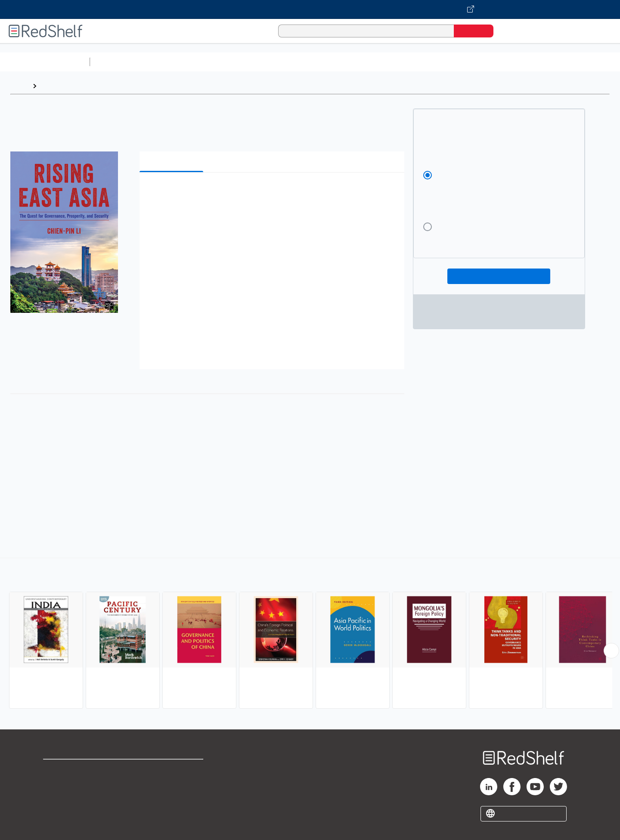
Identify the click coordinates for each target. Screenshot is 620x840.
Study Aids (116, 62)
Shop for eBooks (71, 770)
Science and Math (169, 62)
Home (19, 86)
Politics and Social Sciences (424, 62)
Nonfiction (522, 62)
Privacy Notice (67, 797)
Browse (53, 86)
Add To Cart (499, 276)
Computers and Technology (246, 62)
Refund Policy (172, 783)
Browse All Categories (45, 62)
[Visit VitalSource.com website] (310, 9)
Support (56, 783)
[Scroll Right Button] (611, 651)
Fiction (487, 62)
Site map (57, 811)
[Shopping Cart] (512, 31)
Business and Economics (334, 62)
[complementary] (310, 634)
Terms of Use (172, 770)
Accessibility (170, 797)
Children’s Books (571, 62)
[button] (274, 192)
